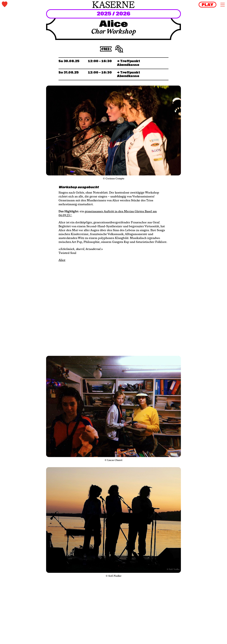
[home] (113, 5)
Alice (62, 260)
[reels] (207, 5)
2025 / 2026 (114, 14)
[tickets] (39, 5)
